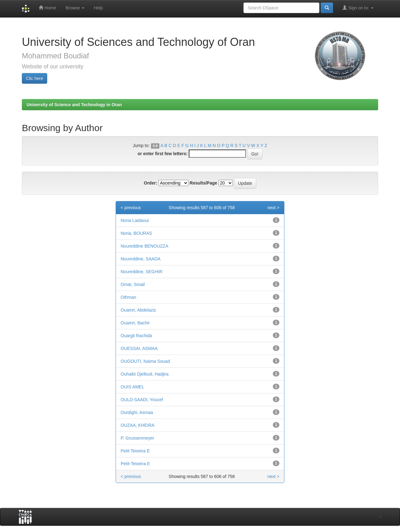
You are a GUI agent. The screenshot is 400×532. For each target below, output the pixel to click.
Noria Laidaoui (135, 220)
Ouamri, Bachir (135, 323)
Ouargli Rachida (136, 336)
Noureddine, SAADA (141, 259)
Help (98, 8)
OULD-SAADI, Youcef (142, 400)
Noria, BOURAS (136, 233)
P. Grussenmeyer (137, 438)
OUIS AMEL (132, 387)
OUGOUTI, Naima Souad (145, 361)
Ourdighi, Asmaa (137, 412)
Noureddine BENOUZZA (145, 246)
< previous (131, 208)
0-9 (155, 146)
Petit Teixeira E (135, 451)
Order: (150, 183)
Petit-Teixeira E (135, 464)
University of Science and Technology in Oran (74, 105)
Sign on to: (358, 8)
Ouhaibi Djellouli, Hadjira (145, 374)
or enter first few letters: (162, 154)
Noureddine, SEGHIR (142, 272)
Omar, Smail (133, 284)
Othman (128, 297)
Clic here (35, 78)
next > (273, 208)
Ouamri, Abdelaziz (138, 310)
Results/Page (203, 183)
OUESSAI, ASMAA (139, 348)
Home (47, 8)
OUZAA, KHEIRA (137, 425)
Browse (75, 8)
